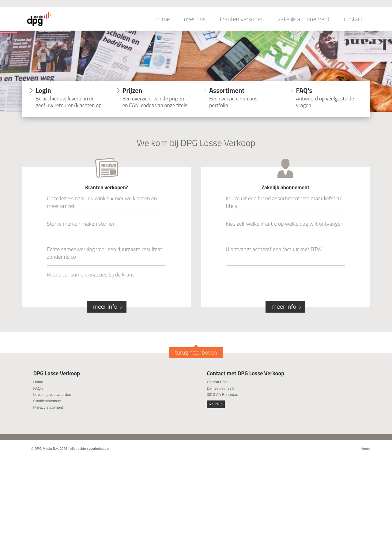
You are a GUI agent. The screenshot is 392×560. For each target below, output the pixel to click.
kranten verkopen (242, 19)
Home (38, 382)
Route (214, 404)
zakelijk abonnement (304, 19)
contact (353, 19)
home (163, 19)
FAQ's (38, 389)
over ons (195, 19)
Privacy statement (48, 408)
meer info (105, 306)
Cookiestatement (47, 401)
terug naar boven (196, 352)
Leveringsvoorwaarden (52, 395)
